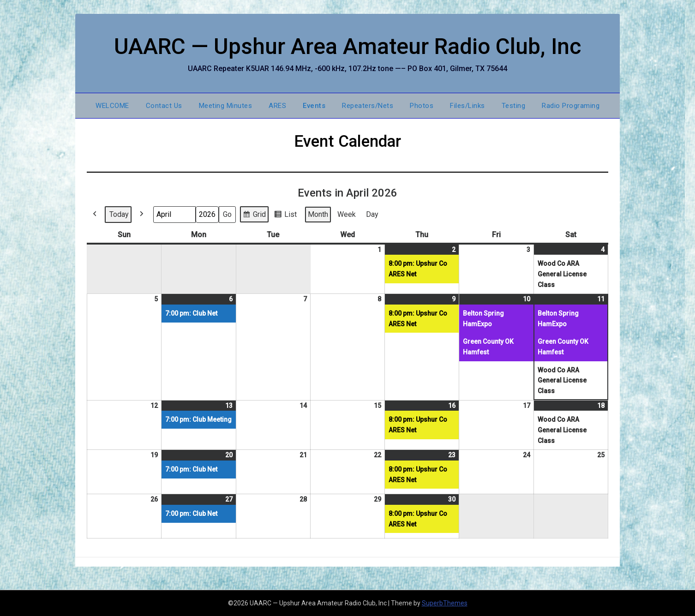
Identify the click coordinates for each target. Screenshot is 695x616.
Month (318, 214)
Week (347, 214)
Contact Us (164, 106)
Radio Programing (571, 106)
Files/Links (467, 106)
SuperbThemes (445, 603)
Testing (514, 106)
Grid (254, 215)
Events (314, 106)
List (285, 215)
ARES (277, 106)
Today (119, 214)
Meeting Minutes (226, 106)
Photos (422, 106)
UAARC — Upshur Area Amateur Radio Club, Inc (348, 46)
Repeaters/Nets (368, 106)
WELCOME (112, 106)
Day (372, 214)
